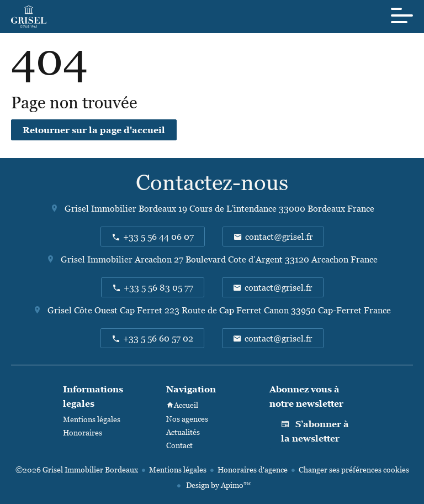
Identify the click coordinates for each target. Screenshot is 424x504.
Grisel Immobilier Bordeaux (120, 208)
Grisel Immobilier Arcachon (116, 259)
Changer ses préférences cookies (354, 469)
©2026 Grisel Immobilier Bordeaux (77, 469)
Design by (218, 485)
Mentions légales (178, 469)
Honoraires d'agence (253, 469)
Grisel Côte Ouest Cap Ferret (105, 310)
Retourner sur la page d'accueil (94, 130)
